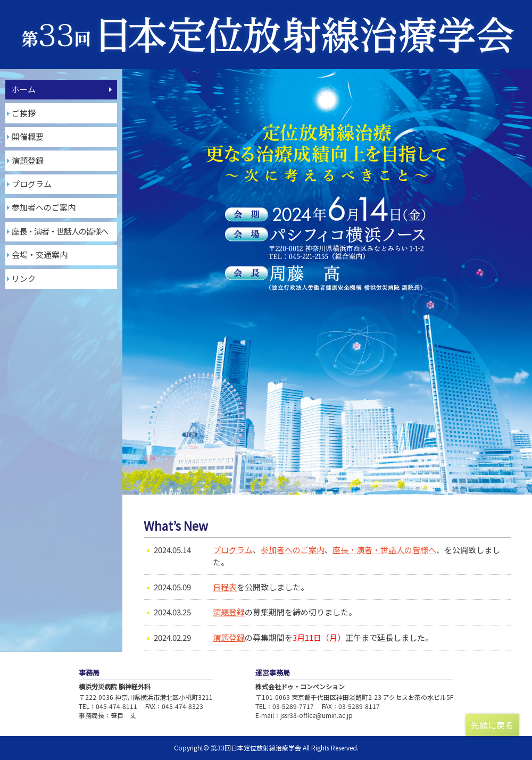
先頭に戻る (492, 725)
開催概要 (28, 136)
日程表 (225, 587)
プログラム (32, 184)
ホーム (24, 89)
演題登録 (28, 160)
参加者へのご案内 (44, 207)
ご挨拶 (24, 113)
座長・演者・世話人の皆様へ (384, 550)
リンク (24, 278)
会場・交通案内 (40, 254)
